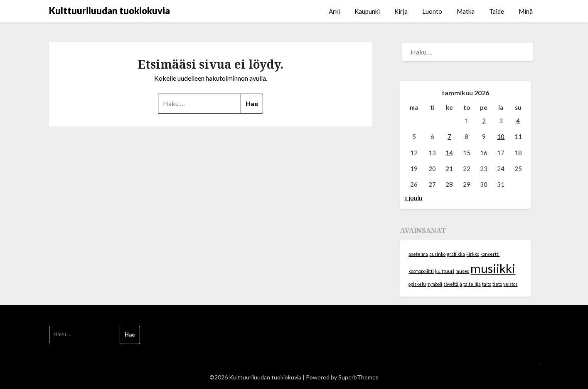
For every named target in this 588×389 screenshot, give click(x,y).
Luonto (432, 11)
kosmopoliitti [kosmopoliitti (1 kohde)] (421, 271)
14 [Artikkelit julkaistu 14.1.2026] (449, 153)
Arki (334, 11)
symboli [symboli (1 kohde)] (435, 284)
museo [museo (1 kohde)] (462, 271)
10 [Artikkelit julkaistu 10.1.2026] (501, 136)
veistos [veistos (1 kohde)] (510, 284)
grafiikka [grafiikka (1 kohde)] (456, 254)
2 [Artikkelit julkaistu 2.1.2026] (484, 121)
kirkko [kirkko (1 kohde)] (473, 254)
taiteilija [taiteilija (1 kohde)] (472, 284)
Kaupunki (367, 11)
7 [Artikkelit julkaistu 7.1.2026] (449, 136)
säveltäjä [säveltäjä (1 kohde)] (453, 284)
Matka (466, 11)
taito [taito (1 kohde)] (487, 284)
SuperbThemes (358, 377)
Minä (526, 11)
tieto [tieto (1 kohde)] (497, 284)
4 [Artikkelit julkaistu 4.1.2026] (518, 121)
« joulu (413, 198)
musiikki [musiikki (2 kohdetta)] (493, 268)
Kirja (401, 11)
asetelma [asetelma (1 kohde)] (418, 254)
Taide (497, 11)
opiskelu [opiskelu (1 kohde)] (417, 284)
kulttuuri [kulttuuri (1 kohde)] (445, 271)
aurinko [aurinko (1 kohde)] (437, 254)
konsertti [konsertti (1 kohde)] (490, 254)
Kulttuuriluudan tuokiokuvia (109, 11)
